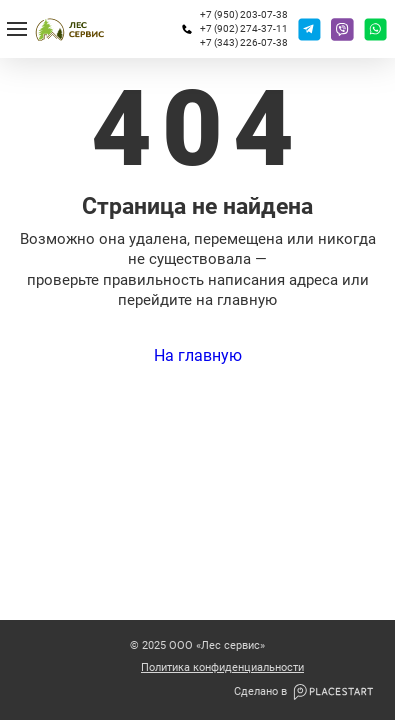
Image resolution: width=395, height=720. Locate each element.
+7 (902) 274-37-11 (244, 28)
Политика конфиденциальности (222, 668)
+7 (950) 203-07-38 (244, 14)
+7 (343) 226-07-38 (244, 42)
